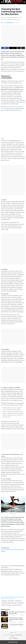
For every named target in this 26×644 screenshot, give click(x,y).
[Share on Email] (21, 48)
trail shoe (3, 605)
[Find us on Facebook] (9, 638)
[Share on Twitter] (13, 48)
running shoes (11, 601)
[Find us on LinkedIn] (17, 638)
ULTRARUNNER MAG (9, 23)
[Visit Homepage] (13, 2)
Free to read (3, 597)
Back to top (13, 633)
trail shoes (9, 605)
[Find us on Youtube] (15, 638)
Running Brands (21, 597)
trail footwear (21, 603)
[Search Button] (24, 2)
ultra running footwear (17, 605)
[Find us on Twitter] (11, 638)
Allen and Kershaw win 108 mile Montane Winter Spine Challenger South (16, 619)
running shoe (4, 601)
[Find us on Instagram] (13, 638)
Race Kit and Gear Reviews (12, 597)
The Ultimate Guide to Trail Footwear (9, 603)
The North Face (10, 64)
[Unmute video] (13, 124)
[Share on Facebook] (5, 48)
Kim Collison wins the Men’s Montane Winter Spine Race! (17, 613)
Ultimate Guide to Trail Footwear (10, 6)
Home (2, 6)
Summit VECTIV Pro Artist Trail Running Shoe (12, 550)
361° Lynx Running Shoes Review (16, 624)
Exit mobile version (13, 642)
